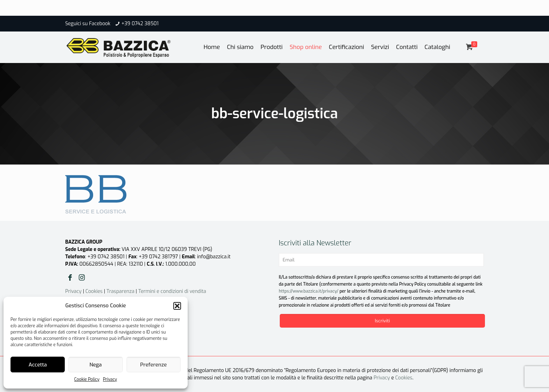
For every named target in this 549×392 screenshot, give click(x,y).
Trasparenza (120, 291)
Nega (95, 365)
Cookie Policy (87, 379)
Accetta (38, 365)
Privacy (110, 379)
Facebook (100, 24)
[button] (177, 306)
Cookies (94, 291)
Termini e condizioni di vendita (172, 291)
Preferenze (153, 365)
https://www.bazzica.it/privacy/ (308, 291)
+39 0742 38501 (140, 24)
